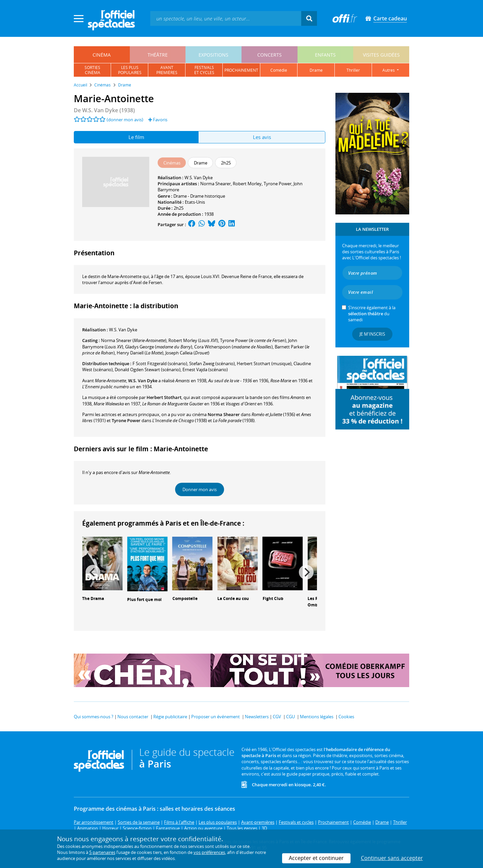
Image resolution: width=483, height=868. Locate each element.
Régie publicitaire (170, 717)
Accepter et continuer (316, 858)
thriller (353, 70)
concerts (270, 55)
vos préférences (209, 852)
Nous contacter (133, 717)
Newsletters (257, 717)
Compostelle (185, 598)
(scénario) (160, 363)
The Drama (93, 598)
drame (316, 70)
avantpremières (167, 70)
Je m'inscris (372, 334)
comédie (279, 70)
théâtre (158, 55)
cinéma (102, 55)
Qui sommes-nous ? (94, 717)
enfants (325, 55)
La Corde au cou (233, 598)
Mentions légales (317, 717)
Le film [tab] (136, 137)
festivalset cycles (204, 70)
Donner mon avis (200, 489)
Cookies (346, 717)
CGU (290, 717)
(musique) (264, 363)
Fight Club (273, 598)
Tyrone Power (278, 184)
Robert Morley (247, 184)
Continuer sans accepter (392, 858)
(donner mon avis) (125, 120)
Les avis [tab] (262, 137)
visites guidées (381, 55)
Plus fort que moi (144, 599)
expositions (213, 55)
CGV (277, 717)
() (134, 340)
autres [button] (389, 70)
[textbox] (226, 18)
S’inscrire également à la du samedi (372, 314)
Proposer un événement (216, 717)
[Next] (306, 572)
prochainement (241, 70)
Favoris (158, 120)
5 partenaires (102, 852)
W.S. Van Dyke (199, 178)
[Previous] (93, 572)
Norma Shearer (216, 184)
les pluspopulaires (130, 70)
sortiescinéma (92, 70)
